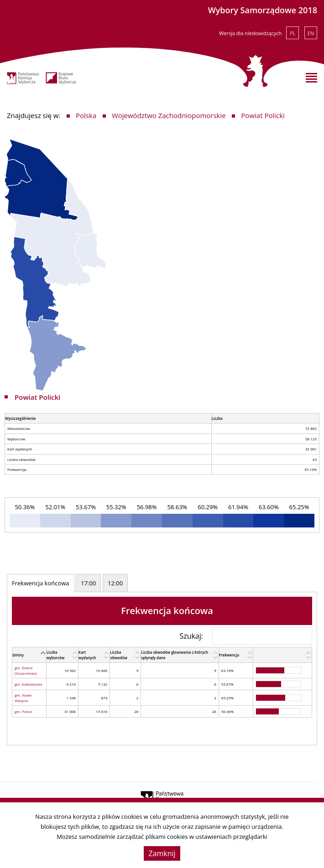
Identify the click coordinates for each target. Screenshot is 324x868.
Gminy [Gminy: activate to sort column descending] (18, 655)
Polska (86, 115)
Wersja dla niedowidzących (250, 33)
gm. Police (23, 711)
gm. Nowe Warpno (23, 697)
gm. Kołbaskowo (29, 684)
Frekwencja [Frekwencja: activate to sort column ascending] (229, 655)
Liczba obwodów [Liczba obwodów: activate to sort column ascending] (119, 655)
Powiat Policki (263, 115)
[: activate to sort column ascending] (283, 655)
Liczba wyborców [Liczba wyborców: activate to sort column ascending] (56, 655)
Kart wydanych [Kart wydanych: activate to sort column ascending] (87, 655)
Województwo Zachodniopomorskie (169, 115)
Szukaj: (246, 636)
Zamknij (162, 853)
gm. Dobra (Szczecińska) (26, 670)
